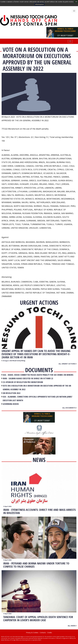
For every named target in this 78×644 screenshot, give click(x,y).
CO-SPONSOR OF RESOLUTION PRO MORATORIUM (23, 382)
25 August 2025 (8, 361)
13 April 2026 (7, 614)
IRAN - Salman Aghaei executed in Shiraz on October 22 (28, 378)
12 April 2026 (7, 506)
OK (76, 2)
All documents (69, 408)
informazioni (39, 4)
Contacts (43, 633)
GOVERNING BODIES (11, 404)
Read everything (19, 361)
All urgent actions (68, 364)
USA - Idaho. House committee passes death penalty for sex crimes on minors (38, 375)
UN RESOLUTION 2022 (12, 393)
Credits (50, 633)
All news (72, 626)
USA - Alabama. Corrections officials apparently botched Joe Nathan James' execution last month (38, 399)
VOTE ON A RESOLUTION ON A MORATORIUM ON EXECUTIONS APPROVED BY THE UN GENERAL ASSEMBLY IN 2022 (37, 388)
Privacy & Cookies (32, 633)
